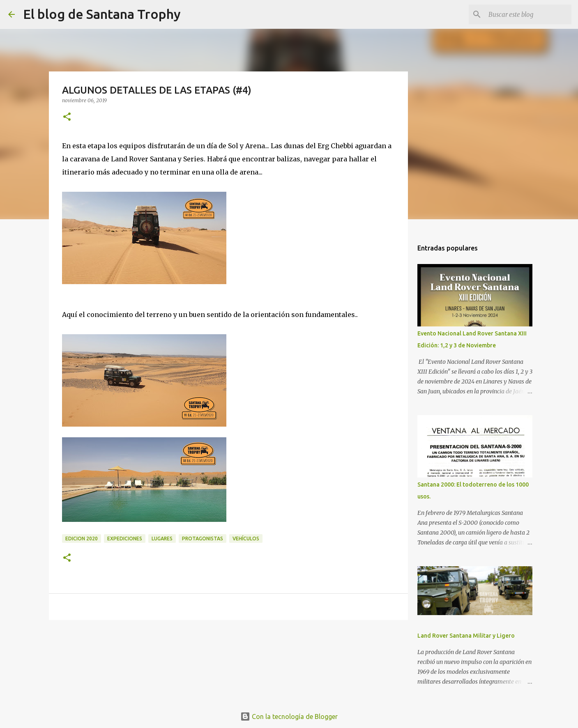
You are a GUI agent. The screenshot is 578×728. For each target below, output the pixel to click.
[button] (67, 117)
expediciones (125, 539)
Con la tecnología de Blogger (289, 717)
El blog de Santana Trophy (102, 14)
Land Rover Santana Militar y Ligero (466, 636)
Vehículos (246, 539)
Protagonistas (203, 539)
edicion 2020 (82, 539)
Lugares (162, 539)
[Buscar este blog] (528, 14)
